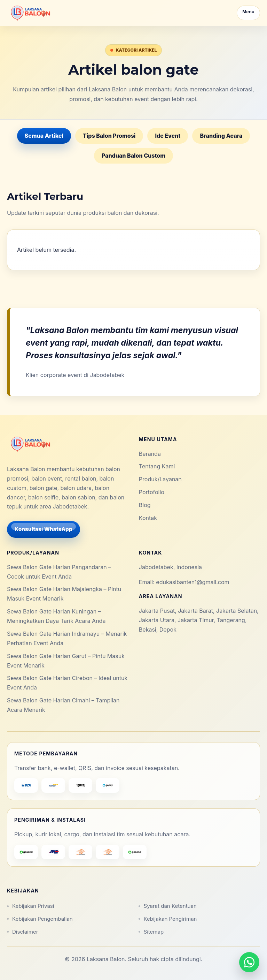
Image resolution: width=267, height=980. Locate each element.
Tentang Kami (157, 466)
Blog (145, 505)
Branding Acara (221, 136)
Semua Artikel (44, 136)
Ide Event (168, 136)
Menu (248, 12)
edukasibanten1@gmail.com (193, 582)
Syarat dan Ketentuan (170, 906)
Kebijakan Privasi (33, 906)
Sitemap (154, 932)
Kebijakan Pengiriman (170, 919)
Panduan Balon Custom (133, 156)
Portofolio (152, 492)
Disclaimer (25, 932)
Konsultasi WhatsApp (44, 529)
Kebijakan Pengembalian (42, 919)
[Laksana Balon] (30, 13)
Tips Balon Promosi (109, 136)
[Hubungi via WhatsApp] (249, 962)
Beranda (150, 454)
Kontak (148, 518)
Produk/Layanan (160, 479)
